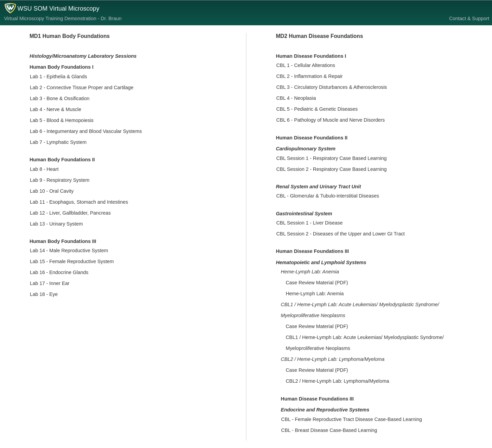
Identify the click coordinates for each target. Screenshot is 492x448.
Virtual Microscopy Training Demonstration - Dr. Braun (63, 18)
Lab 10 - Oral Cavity (52, 191)
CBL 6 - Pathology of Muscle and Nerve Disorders (330, 120)
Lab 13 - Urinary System (56, 224)
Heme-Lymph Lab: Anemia (315, 294)
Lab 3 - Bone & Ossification (59, 98)
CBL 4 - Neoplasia (296, 98)
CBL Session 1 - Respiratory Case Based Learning (331, 158)
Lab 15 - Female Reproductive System (72, 261)
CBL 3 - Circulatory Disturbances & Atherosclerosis (331, 87)
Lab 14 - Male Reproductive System (69, 250)
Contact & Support (469, 18)
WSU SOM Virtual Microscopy (58, 9)
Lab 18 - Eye (44, 294)
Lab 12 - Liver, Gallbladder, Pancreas (70, 213)
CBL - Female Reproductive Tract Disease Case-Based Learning (352, 419)
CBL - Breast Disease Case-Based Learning (329, 430)
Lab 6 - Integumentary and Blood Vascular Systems (86, 131)
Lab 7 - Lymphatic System (58, 142)
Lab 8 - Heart (44, 169)
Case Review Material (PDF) (317, 283)
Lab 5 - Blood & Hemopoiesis (61, 120)
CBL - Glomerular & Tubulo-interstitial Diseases (327, 196)
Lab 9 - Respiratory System (59, 180)
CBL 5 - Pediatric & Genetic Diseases (317, 109)
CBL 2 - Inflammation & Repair (309, 76)
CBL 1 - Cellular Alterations (305, 65)
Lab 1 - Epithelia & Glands (58, 77)
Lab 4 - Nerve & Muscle (55, 109)
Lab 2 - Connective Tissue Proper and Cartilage (81, 87)
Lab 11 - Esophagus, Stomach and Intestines (79, 202)
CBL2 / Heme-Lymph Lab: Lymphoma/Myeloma (337, 381)
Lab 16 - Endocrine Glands (59, 272)
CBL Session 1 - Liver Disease (309, 223)
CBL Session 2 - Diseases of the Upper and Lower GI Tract (340, 234)
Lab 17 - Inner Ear (50, 283)
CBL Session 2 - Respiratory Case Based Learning (331, 169)
